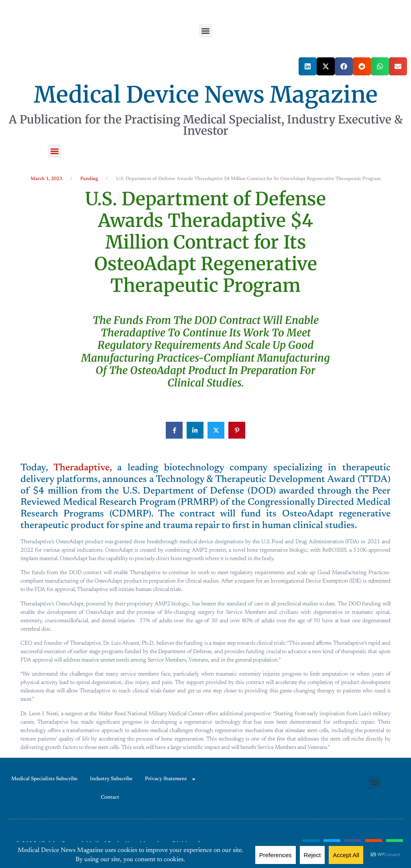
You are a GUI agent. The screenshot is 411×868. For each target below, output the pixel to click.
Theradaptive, (82, 468)
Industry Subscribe (111, 779)
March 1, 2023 (46, 179)
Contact (110, 797)
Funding (89, 179)
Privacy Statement (171, 779)
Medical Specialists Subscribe (44, 779)
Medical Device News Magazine (206, 95)
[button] (206, 31)
